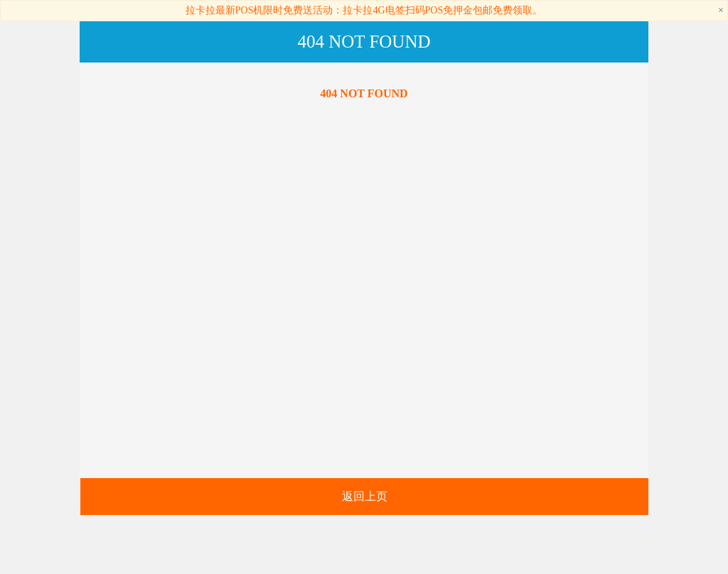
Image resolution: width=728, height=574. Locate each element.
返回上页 (365, 496)
